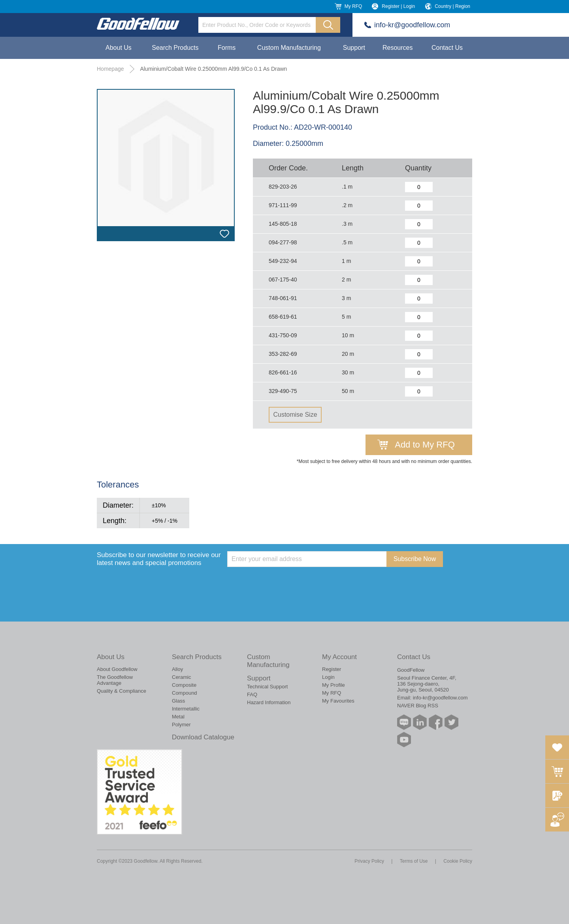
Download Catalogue (203, 737)
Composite (184, 685)
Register (332, 669)
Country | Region (452, 6)
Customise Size (295, 415)
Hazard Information (269, 702)
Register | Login (398, 6)
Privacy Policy (369, 861)
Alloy (177, 669)
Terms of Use (414, 861)
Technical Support (267, 687)
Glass (178, 701)
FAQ (252, 694)
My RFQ (353, 6)
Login (328, 677)
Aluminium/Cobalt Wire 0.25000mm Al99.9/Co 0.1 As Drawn (213, 69)
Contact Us (447, 48)
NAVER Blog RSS (418, 706)
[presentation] (287, 582)
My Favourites (338, 701)
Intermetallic (186, 709)
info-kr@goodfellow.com (412, 25)
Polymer (181, 725)
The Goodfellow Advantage (115, 680)
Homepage (110, 69)
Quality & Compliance (122, 691)
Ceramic (181, 677)
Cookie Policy (458, 861)
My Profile (333, 685)
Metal (178, 717)
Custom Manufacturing (289, 48)
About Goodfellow (117, 669)
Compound (185, 693)
